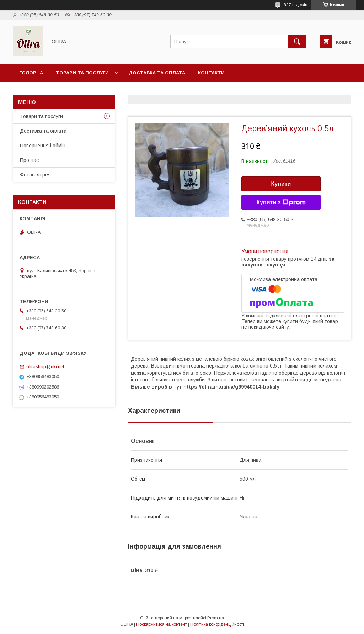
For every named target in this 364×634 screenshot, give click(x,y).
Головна (31, 73)
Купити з (281, 202)
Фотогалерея (35, 175)
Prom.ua (216, 618)
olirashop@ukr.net (45, 367)
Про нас (29, 160)
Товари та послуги (82, 73)
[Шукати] (297, 42)
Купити (281, 184)
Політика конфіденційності (217, 624)
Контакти (211, 73)
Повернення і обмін (43, 146)
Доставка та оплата (157, 73)
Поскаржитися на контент (162, 624)
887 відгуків (296, 5)
